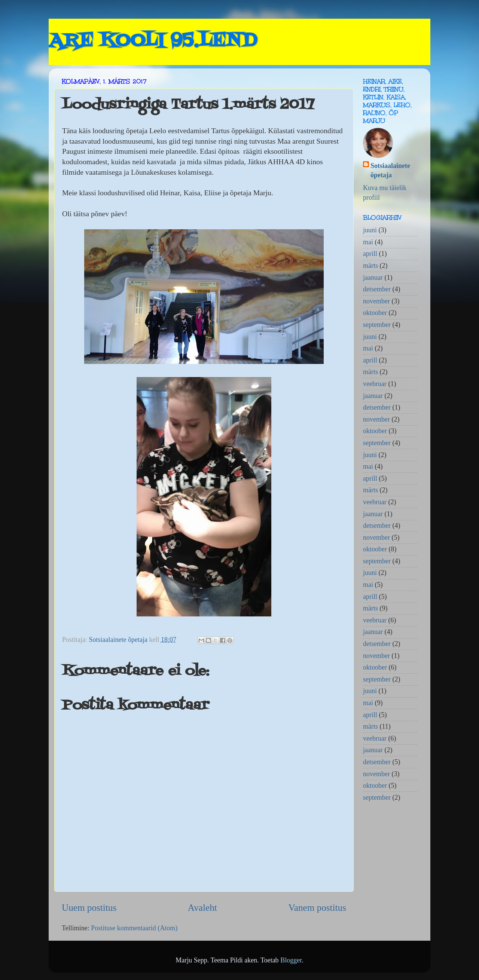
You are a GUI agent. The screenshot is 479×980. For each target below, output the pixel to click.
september (377, 325)
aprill (370, 254)
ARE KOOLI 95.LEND (153, 41)
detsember (377, 289)
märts (370, 266)
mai (368, 242)
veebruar (375, 384)
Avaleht (202, 908)
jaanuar (373, 278)
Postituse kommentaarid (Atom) (134, 928)
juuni (370, 230)
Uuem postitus (89, 908)
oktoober (375, 313)
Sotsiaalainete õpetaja (390, 170)
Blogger (291, 960)
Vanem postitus (317, 908)
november (376, 301)
